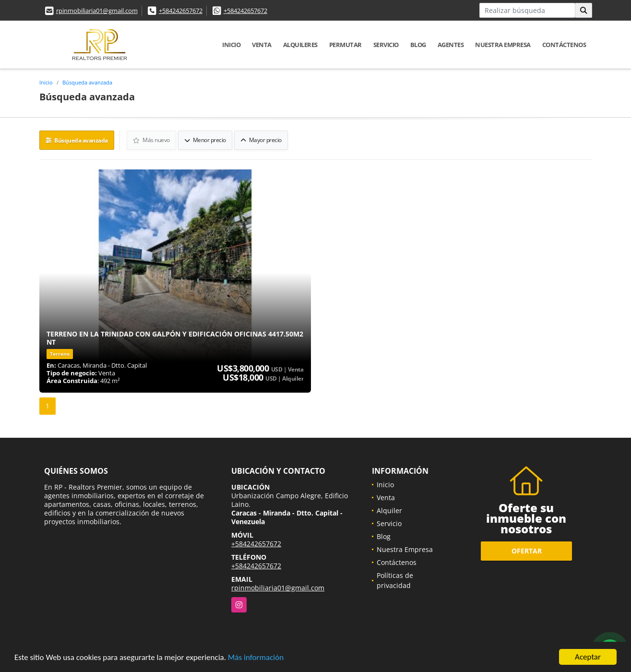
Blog (418, 45)
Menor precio (205, 140)
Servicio (386, 45)
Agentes (451, 45)
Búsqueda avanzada (87, 82)
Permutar (345, 45)
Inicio (231, 45)
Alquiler (389, 510)
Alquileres (300, 45)
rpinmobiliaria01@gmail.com (97, 11)
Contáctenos (564, 45)
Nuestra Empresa (503, 45)
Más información (256, 658)
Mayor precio (261, 140)
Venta (262, 45)
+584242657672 (181, 11)
